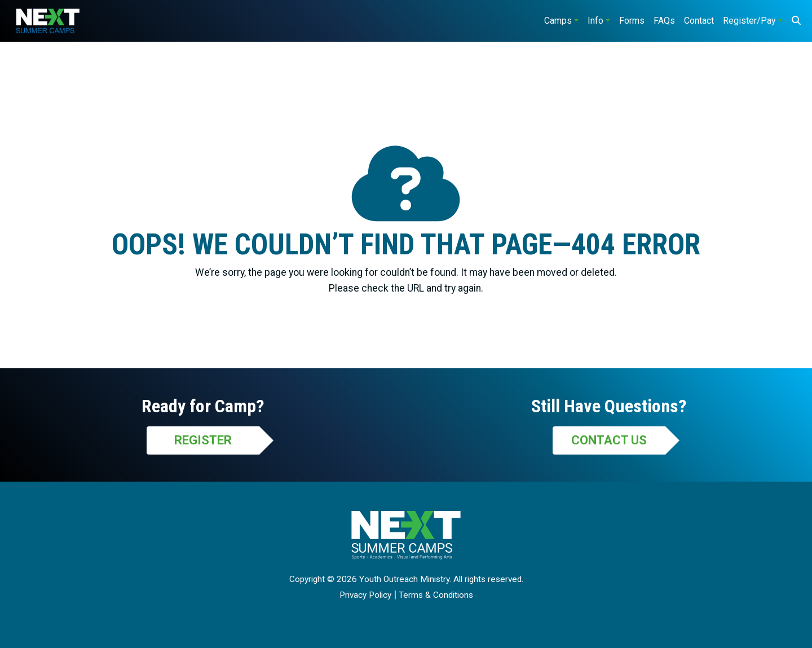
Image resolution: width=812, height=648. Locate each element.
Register (203, 440)
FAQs (664, 21)
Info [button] (595, 21)
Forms (632, 21)
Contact (699, 21)
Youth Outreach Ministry (404, 579)
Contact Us (609, 440)
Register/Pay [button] (749, 21)
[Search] (796, 21)
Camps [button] (558, 21)
